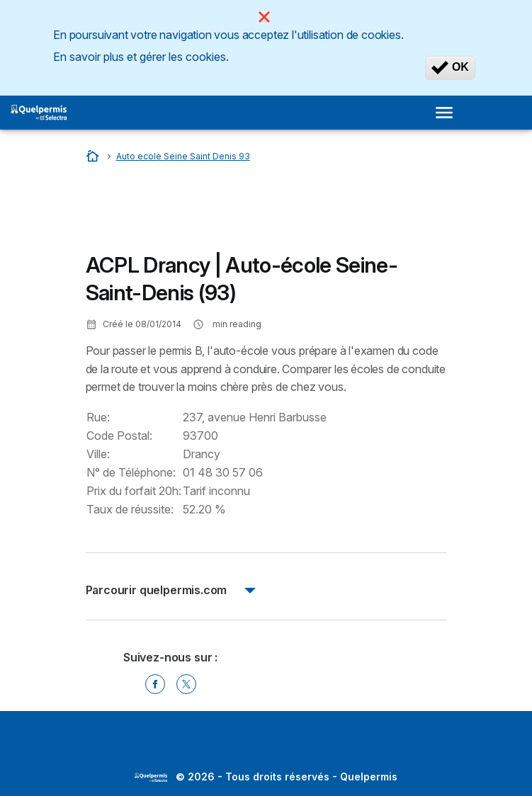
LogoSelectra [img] (151, 778)
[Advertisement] (199, 212)
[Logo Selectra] (39, 113)
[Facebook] (155, 684)
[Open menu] (448, 113)
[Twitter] (186, 684)
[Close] (264, 17)
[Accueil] (94, 156)
